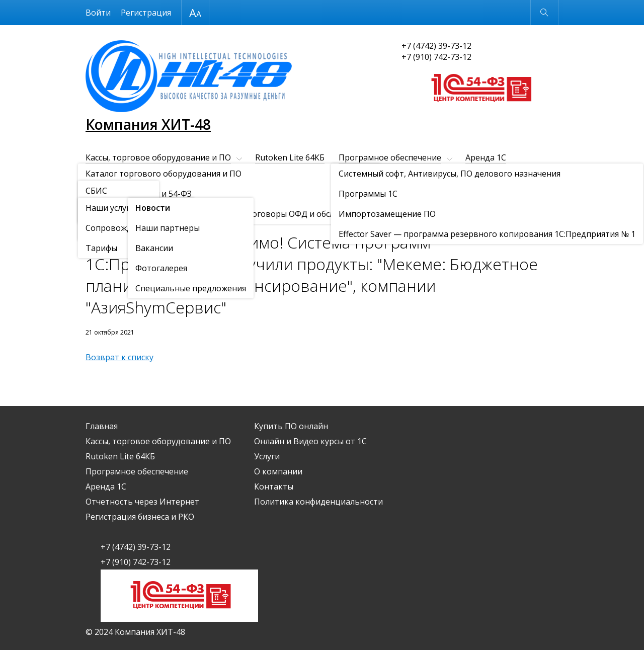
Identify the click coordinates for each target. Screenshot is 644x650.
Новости (143, 217)
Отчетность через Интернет (142, 175)
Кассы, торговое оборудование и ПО (158, 157)
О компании (159, 192)
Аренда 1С (486, 157)
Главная (102, 426)
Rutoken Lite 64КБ (290, 157)
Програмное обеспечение (390, 157)
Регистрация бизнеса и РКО (278, 175)
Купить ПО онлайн (383, 175)
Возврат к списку (119, 357)
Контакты (227, 192)
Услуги (98, 192)
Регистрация (146, 13)
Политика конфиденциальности (318, 502)
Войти (98, 13)
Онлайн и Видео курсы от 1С (491, 175)
